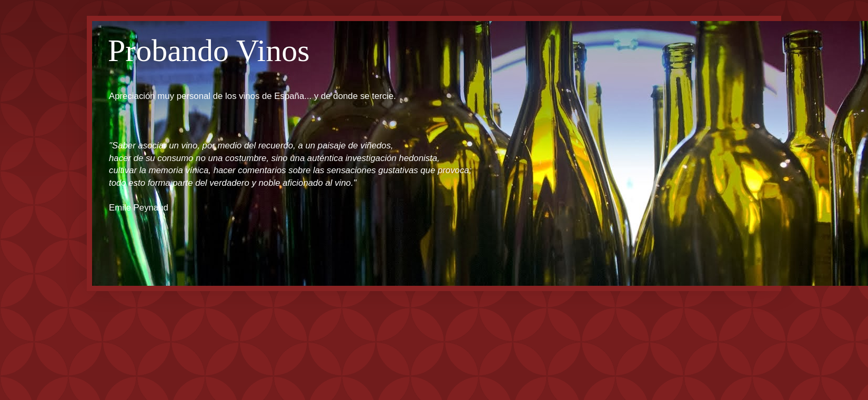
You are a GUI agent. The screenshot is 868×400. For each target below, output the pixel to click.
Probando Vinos (209, 51)
